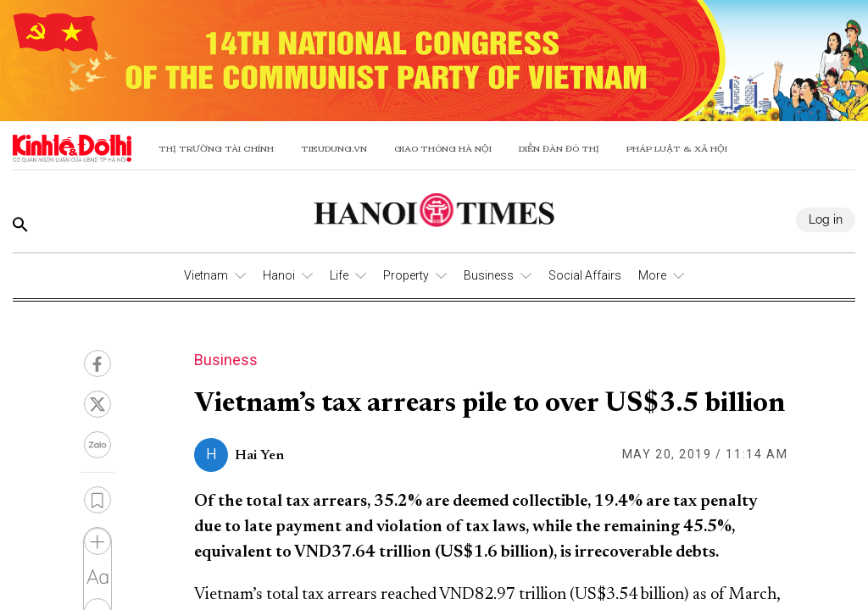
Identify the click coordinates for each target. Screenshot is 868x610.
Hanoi (279, 275)
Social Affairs (585, 275)
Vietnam (206, 275)
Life (339, 275)
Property (406, 275)
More (652, 275)
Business (489, 275)
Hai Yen (259, 456)
